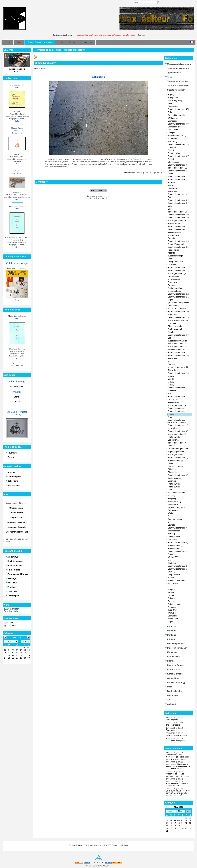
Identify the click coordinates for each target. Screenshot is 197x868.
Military (171, 376)
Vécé (170, 103)
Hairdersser (173, 188)
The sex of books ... (174, 725)
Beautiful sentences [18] (178, 335)
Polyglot (171, 133)
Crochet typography (176, 115)
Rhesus (171, 364)
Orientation (173, 510)
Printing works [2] (175, 545)
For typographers (175, 288)
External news (173, 669)
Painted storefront (176, 232)
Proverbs (171, 631)
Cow (170, 206)
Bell (169, 338)
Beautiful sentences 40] (178, 109)
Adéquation (173, 619)
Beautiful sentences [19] (178, 317)
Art (168, 700)
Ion (169, 560)
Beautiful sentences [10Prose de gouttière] (176, 421)
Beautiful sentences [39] (178, 124)
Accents (171, 253)
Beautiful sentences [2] (178, 566)
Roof (170, 197)
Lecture (171, 595)
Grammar (172, 285)
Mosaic (171, 185)
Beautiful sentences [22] (178, 294)
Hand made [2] (174, 501)
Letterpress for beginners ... (177, 741)
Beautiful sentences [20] (178, 311)
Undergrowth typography (178, 64)
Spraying (172, 147)
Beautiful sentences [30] (178, 203)
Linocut (17, 402)
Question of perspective (178, 303)
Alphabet (172, 607)
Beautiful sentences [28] (178, 226)
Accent (171, 159)
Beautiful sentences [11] (178, 411)
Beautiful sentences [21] (178, 297)
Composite (173, 121)
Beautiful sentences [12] (178, 408)
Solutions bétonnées (177, 581)
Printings (171, 635)
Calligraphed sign (175, 262)
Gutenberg (172, 238)
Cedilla (171, 379)
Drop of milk (173, 399)
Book (169, 687)
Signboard (172, 314)
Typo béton (173, 584)
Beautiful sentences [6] (178, 475)
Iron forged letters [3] (177, 443)
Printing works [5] (175, 484)
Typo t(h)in (172, 610)
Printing (170, 639)
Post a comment (98, 190)
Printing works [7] (175, 437)
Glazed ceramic (175, 326)
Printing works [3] (175, 537)
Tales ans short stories (177, 86)
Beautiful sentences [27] (178, 229)
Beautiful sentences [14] (178, 388)
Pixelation (172, 265)
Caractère (172, 540)
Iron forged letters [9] (177, 221)
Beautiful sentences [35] (178, 171)
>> (188, 811)
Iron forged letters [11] (178, 168)
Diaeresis (172, 481)
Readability (173, 106)
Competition (172, 678)
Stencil (17, 397)
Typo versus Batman (177, 493)
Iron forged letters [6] (177, 347)
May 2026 (179, 807)
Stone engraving (175, 100)
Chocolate (172, 472)
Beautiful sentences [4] (178, 542)
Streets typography (175, 90)
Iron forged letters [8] (177, 273)
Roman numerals (175, 466)
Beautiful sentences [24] (178, 267)
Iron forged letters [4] (177, 434)
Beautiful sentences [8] (178, 431)
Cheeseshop (173, 162)
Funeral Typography (177, 244)
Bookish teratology (175, 682)
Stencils (171, 525)
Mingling (171, 496)
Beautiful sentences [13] (178, 397)
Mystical (171, 572)
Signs (170, 300)
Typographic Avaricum (178, 341)
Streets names (174, 224)
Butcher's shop (174, 604)
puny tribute (173, 428)
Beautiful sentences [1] (178, 569)
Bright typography (176, 329)
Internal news (173, 657)
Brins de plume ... (173, 720)
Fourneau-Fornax (175, 665)
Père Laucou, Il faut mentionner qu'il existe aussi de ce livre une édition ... (177, 757)
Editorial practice (174, 674)
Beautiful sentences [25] (178, 247)
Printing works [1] (175, 548)
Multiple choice (174, 291)
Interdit (171, 578)
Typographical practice (177, 68)
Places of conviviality (176, 648)
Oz (169, 586)
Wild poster (173, 118)
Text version (13, 626)
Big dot (171, 622)
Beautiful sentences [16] (178, 355)
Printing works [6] (175, 460)
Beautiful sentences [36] (178, 165)
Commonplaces (175, 519)
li (168, 522)
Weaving (172, 613)
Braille (171, 174)
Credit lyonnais (174, 478)
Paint (170, 112)
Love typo (172, 323)
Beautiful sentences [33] (178, 180)
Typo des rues (173, 73)
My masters (172, 652)
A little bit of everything (178, 320)
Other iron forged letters (178, 449)
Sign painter (173, 97)
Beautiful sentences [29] (178, 215)
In (169, 361)
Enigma (171, 589)
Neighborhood (174, 531)
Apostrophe (173, 138)
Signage (171, 95)
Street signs (173, 130)
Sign (170, 417)
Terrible (171, 592)
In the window (174, 279)
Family (171, 332)
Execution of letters (176, 350)
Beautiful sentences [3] (178, 551)
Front (170, 394)
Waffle (171, 513)
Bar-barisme (173, 440)
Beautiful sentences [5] (178, 528)
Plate (170, 490)
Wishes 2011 (174, 557)
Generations (173, 276)
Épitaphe (172, 598)
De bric (171, 601)
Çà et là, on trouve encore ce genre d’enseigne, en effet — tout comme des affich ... (178, 793)
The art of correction (177, 309)
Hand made (173, 504)
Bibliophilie (172, 695)
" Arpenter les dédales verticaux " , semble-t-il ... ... (177, 775)
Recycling (172, 499)
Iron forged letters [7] (177, 344)
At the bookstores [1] (17, 387)
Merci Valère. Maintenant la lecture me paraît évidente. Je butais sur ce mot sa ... (178, 766)
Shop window (174, 575)
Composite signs (175, 127)
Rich (170, 259)
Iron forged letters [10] (178, 212)
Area (172, 414)
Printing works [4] (175, 487)
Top (99, 859)
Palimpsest (173, 191)
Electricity (172, 391)
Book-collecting (174, 691)
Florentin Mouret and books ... (178, 735)
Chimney (172, 469)
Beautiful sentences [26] (178, 241)
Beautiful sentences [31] (178, 200)
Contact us (12, 623)
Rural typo (171, 626)
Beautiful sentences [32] (178, 194)
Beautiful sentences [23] (178, 270)
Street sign (173, 282)
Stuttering (172, 563)
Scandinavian (174, 153)
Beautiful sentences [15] (178, 373)
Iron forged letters (176, 455)
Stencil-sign (173, 141)
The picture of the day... (177, 81)
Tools (169, 77)
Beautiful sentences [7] (178, 457)
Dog (170, 209)
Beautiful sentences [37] (178, 156)
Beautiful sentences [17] (178, 353)
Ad (169, 516)
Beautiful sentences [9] (178, 425)
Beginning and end (176, 452)
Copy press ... (172, 730)
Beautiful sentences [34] (178, 177)
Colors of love (174, 306)
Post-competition (174, 644)
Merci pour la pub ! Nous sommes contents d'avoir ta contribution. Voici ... (177, 783)
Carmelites (173, 616)
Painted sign (173, 250)
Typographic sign (175, 256)
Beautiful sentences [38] (178, 144)
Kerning (171, 534)
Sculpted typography (177, 136)
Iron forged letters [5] (177, 405)
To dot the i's (173, 370)
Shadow (171, 182)
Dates (170, 463)
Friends (170, 661)
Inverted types (174, 235)
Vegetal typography (176, 507)
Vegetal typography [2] (178, 367)
